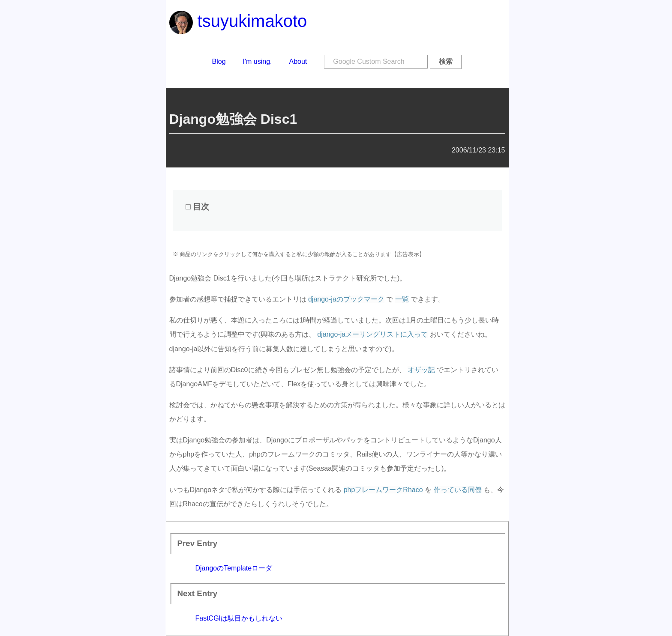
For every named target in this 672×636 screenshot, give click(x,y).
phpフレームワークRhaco (383, 490)
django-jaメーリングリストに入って (372, 334)
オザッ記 (421, 370)
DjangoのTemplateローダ (234, 568)
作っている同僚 (458, 490)
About (298, 61)
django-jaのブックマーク (346, 299)
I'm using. (258, 61)
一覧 (402, 299)
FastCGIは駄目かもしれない (239, 618)
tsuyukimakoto (238, 21)
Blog (219, 61)
